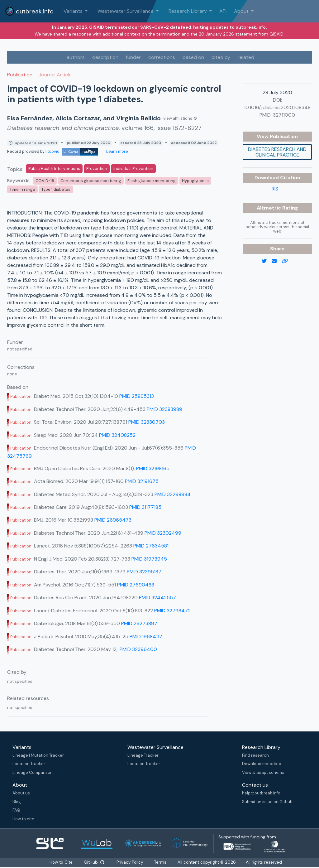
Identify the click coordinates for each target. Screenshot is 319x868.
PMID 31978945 (149, 559)
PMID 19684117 (146, 637)
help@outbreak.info (261, 793)
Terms (161, 862)
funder (133, 57)
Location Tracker (29, 764)
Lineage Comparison (33, 772)
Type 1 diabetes (56, 189)
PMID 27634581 (151, 546)
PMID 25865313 (137, 396)
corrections (162, 57)
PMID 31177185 (145, 507)
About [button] (242, 11)
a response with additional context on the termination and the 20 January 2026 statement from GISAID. (176, 34)
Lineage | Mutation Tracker (38, 755)
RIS (275, 189)
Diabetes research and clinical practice (277, 152)
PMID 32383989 (164, 409)
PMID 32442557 (157, 598)
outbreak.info (29, 11)
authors (76, 57)
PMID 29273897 (139, 623)
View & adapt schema (263, 772)
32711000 (284, 115)
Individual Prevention (133, 169)
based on (193, 57)
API (223, 11)
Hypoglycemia (195, 181)
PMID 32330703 (147, 422)
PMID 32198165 (153, 468)
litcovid (72, 151)
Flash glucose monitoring (152, 181)
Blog (17, 802)
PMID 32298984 (173, 494)
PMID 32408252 (117, 435)
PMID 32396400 (138, 649)
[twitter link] (267, 261)
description (105, 57)
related (246, 57)
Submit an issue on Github (267, 802)
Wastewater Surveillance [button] (126, 11)
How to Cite (61, 862)
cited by (221, 57)
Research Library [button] (188, 11)
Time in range (22, 189)
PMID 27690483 (136, 585)
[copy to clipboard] (287, 261)
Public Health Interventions (54, 169)
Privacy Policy (130, 862)
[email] (277, 261)
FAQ (16, 810)
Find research (255, 755)
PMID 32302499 (163, 533)
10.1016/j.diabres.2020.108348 (277, 107)
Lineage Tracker (143, 755)
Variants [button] (74, 11)
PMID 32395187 (144, 572)
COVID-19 (45, 181)
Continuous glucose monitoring (91, 181)
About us (21, 793)
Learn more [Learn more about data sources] (117, 151)
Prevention (97, 169)
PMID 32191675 (142, 481)
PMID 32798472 (172, 611)
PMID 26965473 (113, 520)
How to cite (23, 819)
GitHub (94, 862)
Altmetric (269, 208)
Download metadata (262, 764)
